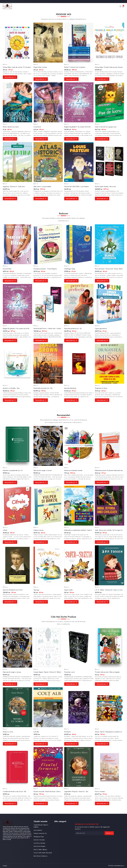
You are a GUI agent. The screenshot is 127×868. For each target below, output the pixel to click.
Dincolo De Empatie (39, 846)
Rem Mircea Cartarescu (41, 856)
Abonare (109, 833)
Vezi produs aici (10, 77)
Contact (5, 866)
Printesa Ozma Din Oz (40, 833)
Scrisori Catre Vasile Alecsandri (43, 853)
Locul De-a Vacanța (39, 843)
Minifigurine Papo (39, 837)
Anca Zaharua (38, 830)
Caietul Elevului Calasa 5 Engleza (41, 826)
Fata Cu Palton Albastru (40, 850)
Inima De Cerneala (39, 840)
